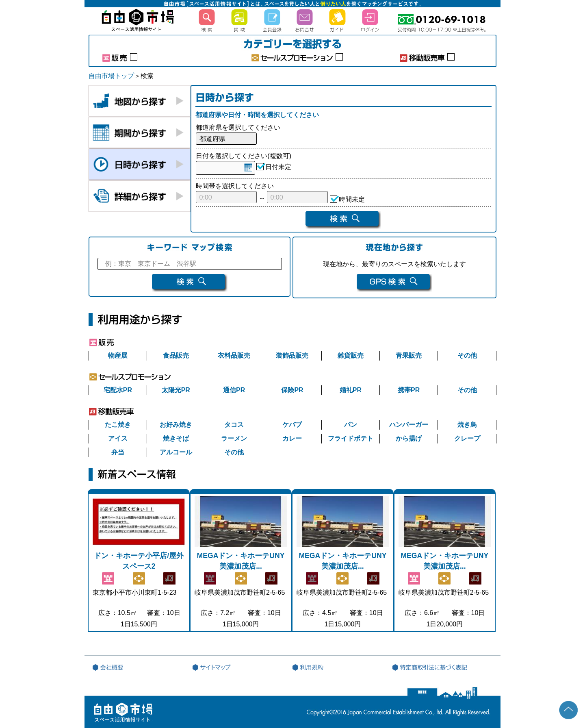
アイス (118, 438)
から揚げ (409, 438)
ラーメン (234, 438)
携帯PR (409, 390)
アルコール (176, 452)
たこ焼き (118, 425)
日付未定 (278, 168)
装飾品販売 (292, 355)
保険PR (292, 390)
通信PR (234, 390)
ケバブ (292, 425)
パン (351, 425)
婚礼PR (351, 390)
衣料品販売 (234, 355)
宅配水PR (118, 390)
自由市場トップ (111, 76)
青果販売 (409, 355)
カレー (292, 438)
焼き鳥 (467, 425)
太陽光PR (176, 390)
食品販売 (176, 355)
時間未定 (352, 201)
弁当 (118, 452)
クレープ (467, 438)
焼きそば (176, 438)
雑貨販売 (351, 355)
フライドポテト (351, 438)
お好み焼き (176, 425)
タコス (234, 425)
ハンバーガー (409, 425)
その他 (467, 355)
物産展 (118, 355)
